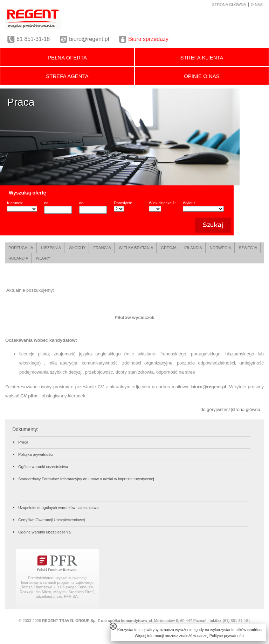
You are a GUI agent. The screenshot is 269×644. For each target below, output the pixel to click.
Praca (23, 442)
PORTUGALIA (21, 248)
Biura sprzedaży (148, 39)
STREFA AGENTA (67, 76)
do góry (208, 409)
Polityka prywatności (36, 454)
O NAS (257, 5)
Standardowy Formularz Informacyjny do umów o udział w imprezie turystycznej (86, 479)
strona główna (246, 409)
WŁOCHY (77, 248)
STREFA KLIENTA (202, 58)
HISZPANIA (51, 248)
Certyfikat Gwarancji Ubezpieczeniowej (51, 520)
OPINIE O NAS (202, 76)
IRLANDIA (193, 248)
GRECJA (169, 248)
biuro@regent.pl (89, 39)
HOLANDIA (18, 258)
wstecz (224, 409)
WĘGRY (43, 258)
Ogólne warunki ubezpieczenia (44, 532)
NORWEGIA (220, 248)
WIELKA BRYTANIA (136, 248)
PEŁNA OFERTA (67, 58)
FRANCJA (102, 248)
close (113, 626)
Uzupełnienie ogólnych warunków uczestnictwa (58, 508)
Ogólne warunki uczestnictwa (43, 467)
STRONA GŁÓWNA (229, 5)
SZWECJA (248, 248)
